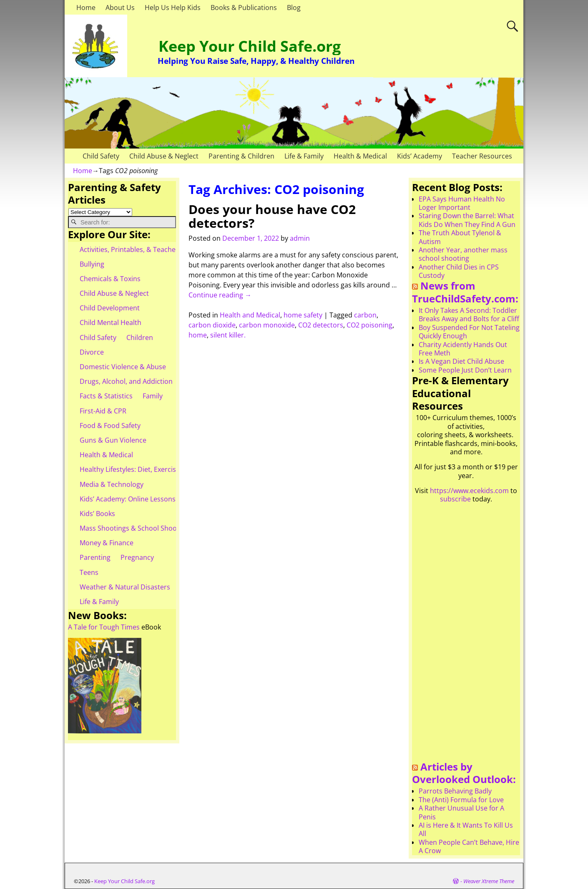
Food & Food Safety (110, 426)
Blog (294, 8)
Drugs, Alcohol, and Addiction (126, 381)
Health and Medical (250, 315)
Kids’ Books (97, 514)
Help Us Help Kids (173, 8)
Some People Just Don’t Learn (465, 370)
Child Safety (101, 156)
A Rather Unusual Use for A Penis (461, 812)
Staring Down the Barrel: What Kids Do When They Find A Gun (467, 220)
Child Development (110, 308)
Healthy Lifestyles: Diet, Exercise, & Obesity (147, 469)
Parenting (95, 557)
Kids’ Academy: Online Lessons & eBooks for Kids (156, 499)
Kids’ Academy (420, 156)
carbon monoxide (267, 325)
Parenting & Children (241, 156)
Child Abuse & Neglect (164, 156)
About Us (120, 8)
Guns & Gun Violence (113, 440)
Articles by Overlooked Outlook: (464, 773)
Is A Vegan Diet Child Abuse (461, 361)
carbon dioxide (212, 325)
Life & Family (304, 156)
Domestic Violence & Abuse (123, 367)
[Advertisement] (466, 635)
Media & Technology (112, 484)
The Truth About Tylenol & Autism (460, 237)
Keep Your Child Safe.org (250, 46)
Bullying (92, 264)
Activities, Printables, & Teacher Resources (146, 249)
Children (140, 337)
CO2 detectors (321, 325)
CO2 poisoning (369, 325)
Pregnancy (137, 557)
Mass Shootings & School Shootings (136, 528)
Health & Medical (360, 156)
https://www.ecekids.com (469, 491)
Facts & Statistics (106, 396)
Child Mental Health (111, 322)
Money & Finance (107, 543)
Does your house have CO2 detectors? (272, 216)
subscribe (455, 499)
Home (86, 8)
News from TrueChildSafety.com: (465, 292)
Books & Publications (244, 8)
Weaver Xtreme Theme (489, 881)
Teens (89, 572)
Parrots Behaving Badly (455, 791)
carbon (365, 315)
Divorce (92, 352)
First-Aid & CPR (103, 411)
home (198, 335)
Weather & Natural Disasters (125, 587)
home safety (303, 315)
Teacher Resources (482, 156)
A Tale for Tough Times (104, 627)
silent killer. (228, 335)
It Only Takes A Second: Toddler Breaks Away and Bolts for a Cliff (469, 315)
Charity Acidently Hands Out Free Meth (463, 349)
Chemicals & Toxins (110, 279)
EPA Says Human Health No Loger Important (462, 203)
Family (153, 396)
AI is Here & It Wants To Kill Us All (466, 829)
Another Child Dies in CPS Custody (459, 271)
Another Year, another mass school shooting (463, 254)
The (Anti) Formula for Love (461, 800)
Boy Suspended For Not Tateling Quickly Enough (469, 332)
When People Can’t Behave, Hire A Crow (469, 846)
